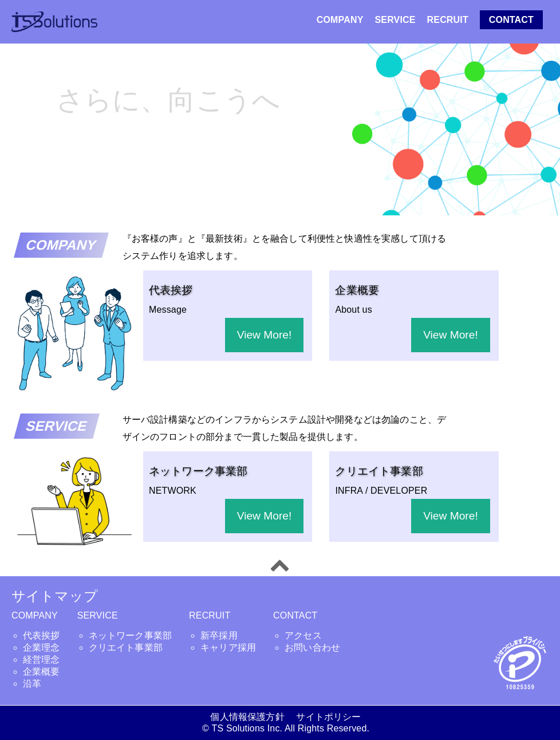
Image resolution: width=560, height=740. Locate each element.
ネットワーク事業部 (130, 635)
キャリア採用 (228, 647)
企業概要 (42, 672)
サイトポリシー (328, 717)
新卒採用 (219, 635)
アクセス (303, 635)
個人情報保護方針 (252, 717)
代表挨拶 (42, 635)
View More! (265, 335)
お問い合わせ (312, 647)
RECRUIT (448, 20)
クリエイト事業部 (126, 647)
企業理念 (42, 647)
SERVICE (395, 20)
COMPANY (340, 20)
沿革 (32, 684)
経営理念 (42, 660)
